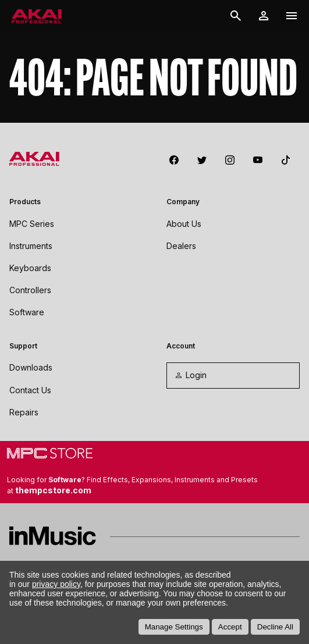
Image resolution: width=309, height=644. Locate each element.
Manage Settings (174, 627)
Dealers (181, 246)
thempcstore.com (53, 490)
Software (27, 312)
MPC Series (32, 224)
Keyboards (30, 268)
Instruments (31, 246)
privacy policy (56, 584)
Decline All (275, 627)
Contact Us (30, 390)
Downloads (31, 367)
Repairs (24, 412)
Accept (230, 627)
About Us (184, 224)
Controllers (30, 290)
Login (190, 375)
